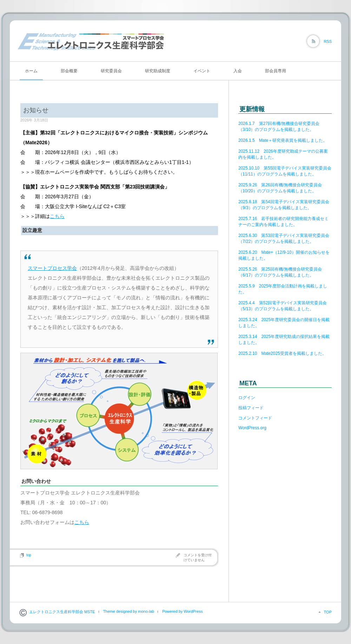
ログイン (247, 398)
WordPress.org (252, 428)
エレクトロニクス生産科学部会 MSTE (62, 612)
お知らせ (36, 110)
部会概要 (69, 71)
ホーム (31, 71)
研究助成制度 (158, 71)
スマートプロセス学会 (52, 268)
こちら (57, 216)
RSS (328, 41)
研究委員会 (111, 71)
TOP (328, 612)
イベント (202, 71)
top (29, 555)
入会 (238, 71)
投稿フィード (251, 408)
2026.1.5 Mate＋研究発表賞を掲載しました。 (283, 140)
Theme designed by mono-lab (129, 611)
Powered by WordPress (182, 611)
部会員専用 (276, 71)
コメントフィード (255, 418)
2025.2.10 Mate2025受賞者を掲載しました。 (282, 353)
